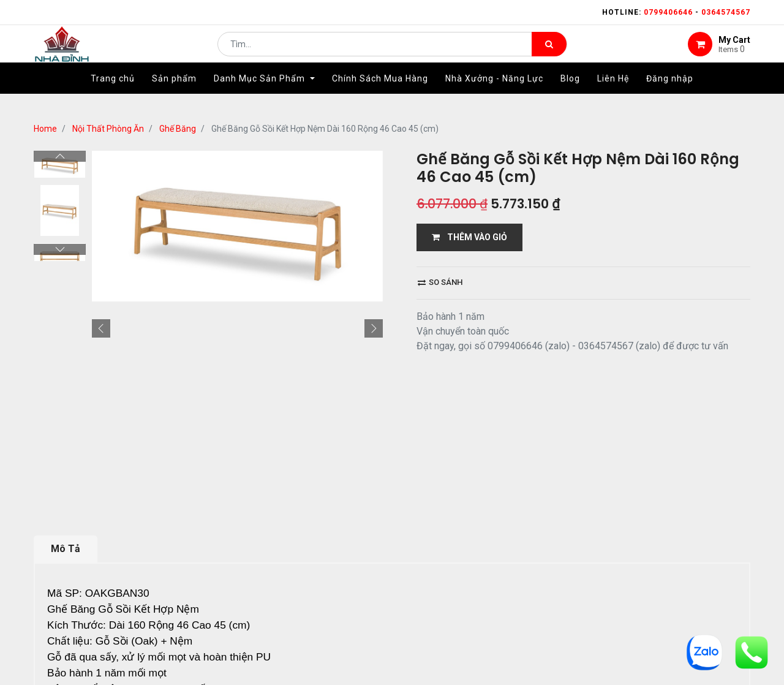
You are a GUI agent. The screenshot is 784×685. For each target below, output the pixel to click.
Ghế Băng (178, 129)
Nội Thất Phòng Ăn (108, 129)
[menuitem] (113, 96)
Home (45, 129)
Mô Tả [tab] (66, 549)
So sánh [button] (440, 282)
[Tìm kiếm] (549, 53)
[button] (101, 328)
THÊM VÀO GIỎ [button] (469, 237)
